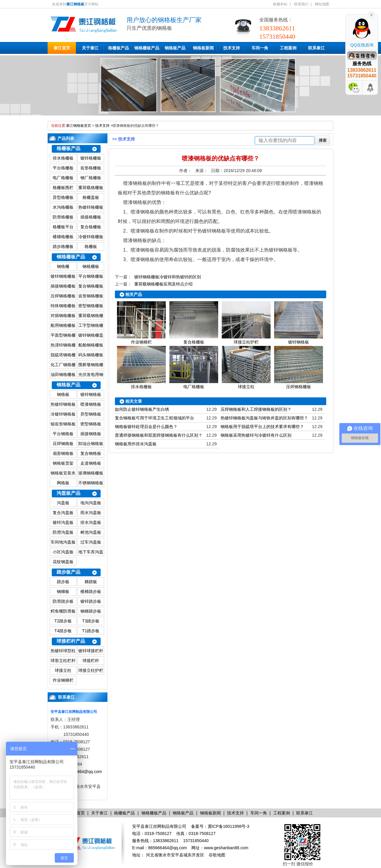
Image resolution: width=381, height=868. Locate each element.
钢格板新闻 (203, 48)
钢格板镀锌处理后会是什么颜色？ (146, 427)
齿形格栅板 (91, 168)
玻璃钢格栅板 (91, 473)
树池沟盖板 (91, 532)
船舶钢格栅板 (91, 345)
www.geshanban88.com (226, 848)
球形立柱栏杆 (63, 661)
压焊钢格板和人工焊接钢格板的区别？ (256, 409)
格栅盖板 (91, 197)
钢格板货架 (63, 463)
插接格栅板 (91, 217)
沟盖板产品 (68, 493)
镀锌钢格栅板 (63, 276)
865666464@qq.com (82, 772)
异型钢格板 (91, 414)
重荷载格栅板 (91, 188)
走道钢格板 (91, 463)
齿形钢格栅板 (91, 296)
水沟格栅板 (63, 207)
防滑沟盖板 (63, 532)
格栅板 (91, 246)
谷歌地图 (217, 855)
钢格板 (63, 394)
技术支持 (232, 48)
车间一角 (260, 48)
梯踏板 (91, 582)
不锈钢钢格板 (91, 483)
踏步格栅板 (63, 246)
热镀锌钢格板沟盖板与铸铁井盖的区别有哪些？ (264, 418)
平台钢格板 (63, 434)
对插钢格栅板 (63, 316)
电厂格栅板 (63, 178)
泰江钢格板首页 (79, 126)
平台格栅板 (63, 168)
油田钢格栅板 (63, 374)
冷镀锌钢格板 (63, 414)
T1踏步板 (91, 631)
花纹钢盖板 (63, 562)
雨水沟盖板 (91, 513)
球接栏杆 (91, 661)
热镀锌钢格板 (63, 404)
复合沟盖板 (63, 513)
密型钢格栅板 (91, 306)
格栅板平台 (63, 227)
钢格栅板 (91, 266)
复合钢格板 (91, 453)
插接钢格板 (91, 434)
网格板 (63, 483)
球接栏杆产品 (71, 641)
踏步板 (63, 582)
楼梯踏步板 (91, 591)
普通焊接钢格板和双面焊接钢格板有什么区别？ (159, 435)
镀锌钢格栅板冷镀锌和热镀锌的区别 (168, 277)
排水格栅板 (63, 158)
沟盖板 (63, 503)
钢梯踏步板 (91, 611)
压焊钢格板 (63, 444)
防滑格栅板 (63, 217)
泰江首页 (62, 48)
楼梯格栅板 (63, 237)
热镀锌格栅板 (91, 207)
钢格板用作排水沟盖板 (136, 444)
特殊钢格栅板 (63, 306)
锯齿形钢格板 (63, 424)
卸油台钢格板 (91, 444)
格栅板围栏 (63, 188)
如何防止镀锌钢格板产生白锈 (142, 409)
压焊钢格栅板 (63, 296)
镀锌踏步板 (91, 601)
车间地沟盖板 (63, 542)
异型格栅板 (63, 197)
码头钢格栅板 (91, 355)
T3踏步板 (91, 621)
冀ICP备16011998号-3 (229, 826)
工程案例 (288, 48)
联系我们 (301, 4)
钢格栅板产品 (147, 48)
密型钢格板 (91, 424)
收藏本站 (280, 4)
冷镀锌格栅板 (91, 237)
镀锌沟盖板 (63, 522)
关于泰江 (90, 48)
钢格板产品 (175, 48)
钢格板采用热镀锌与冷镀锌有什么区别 (256, 435)
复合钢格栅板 (91, 286)
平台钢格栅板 (91, 276)
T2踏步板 (63, 621)
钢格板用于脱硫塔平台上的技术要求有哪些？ (262, 427)
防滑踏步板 (63, 601)
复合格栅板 (91, 227)
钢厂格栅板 (91, 178)
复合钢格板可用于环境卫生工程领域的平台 (154, 418)
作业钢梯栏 (63, 680)
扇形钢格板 (63, 453)
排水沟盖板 (91, 522)
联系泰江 (316, 48)
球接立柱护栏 (91, 670)
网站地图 (322, 4)
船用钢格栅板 (63, 325)
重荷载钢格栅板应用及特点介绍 (163, 284)
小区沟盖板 (63, 552)
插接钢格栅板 (63, 286)
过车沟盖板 (91, 542)
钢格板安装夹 (63, 473)
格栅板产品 (118, 48)
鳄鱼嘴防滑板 (63, 611)
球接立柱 (63, 670)
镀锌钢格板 (91, 394)
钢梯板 (63, 591)
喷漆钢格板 (91, 404)
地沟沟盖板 (91, 503)
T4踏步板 (63, 631)
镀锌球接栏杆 (91, 651)
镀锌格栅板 (91, 158)
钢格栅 (63, 266)
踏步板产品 (68, 572)
